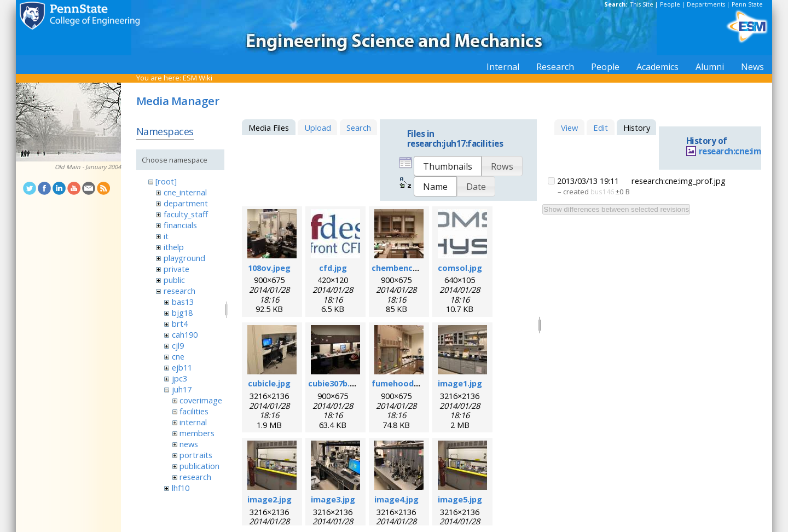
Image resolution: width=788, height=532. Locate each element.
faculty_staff (186, 214)
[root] (166, 181)
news (189, 444)
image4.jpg (396, 499)
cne (178, 356)
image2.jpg (270, 499)
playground (184, 258)
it (166, 236)
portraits (196, 455)
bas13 (183, 302)
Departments (706, 4)
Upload (318, 128)
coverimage (201, 400)
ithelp (174, 247)
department (186, 203)
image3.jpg (333, 499)
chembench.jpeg (404, 268)
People (670, 4)
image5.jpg (460, 499)
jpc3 (179, 378)
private (176, 269)
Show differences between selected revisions (616, 209)
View (569, 128)
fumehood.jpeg (402, 383)
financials (180, 225)
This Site (642, 4)
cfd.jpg (333, 268)
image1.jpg (460, 383)
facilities (194, 411)
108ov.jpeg (269, 268)
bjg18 (182, 313)
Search (359, 128)
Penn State (747, 4)
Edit (601, 128)
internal (193, 422)
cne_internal (185, 192)
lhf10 (181, 488)
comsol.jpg (460, 268)
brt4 (180, 323)
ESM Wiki (198, 78)
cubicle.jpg (269, 383)
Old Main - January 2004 (88, 167)
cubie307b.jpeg (338, 383)
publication (199, 466)
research (179, 291)
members (197, 433)
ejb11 (182, 367)
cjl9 (178, 345)
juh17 (182, 389)
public (174, 280)
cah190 (185, 334)
